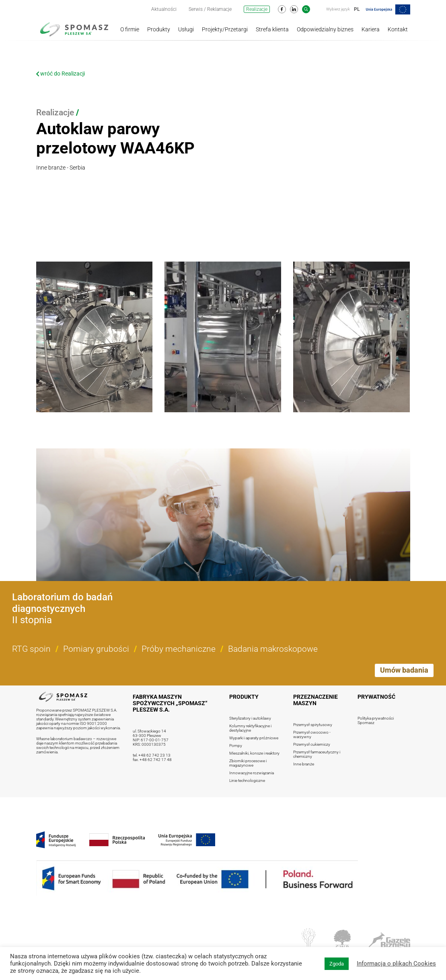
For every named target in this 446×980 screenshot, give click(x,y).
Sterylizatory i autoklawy (250, 718)
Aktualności (164, 9)
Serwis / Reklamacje (210, 9)
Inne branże (304, 764)
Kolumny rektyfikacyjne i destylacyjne (250, 728)
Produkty (159, 29)
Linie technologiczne (247, 781)
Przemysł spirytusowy (313, 725)
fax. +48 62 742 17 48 (152, 760)
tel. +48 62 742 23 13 (152, 755)
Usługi (186, 29)
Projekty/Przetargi (225, 29)
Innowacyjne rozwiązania (252, 773)
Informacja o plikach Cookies (396, 964)
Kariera (371, 29)
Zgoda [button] (337, 964)
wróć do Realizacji (61, 74)
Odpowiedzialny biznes (325, 29)
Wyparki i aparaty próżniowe (254, 738)
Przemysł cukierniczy (312, 744)
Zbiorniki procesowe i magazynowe (248, 763)
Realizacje (257, 9)
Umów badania (404, 670)
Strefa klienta (272, 29)
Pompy (236, 746)
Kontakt (398, 29)
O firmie (130, 29)
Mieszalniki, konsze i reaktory (254, 753)
